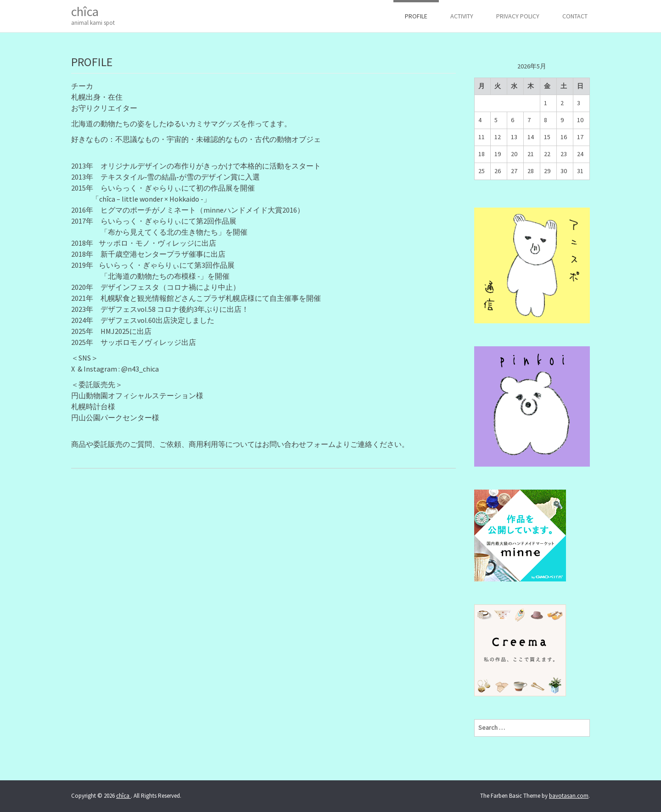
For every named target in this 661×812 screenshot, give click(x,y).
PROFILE (416, 16)
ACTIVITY (462, 16)
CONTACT (575, 16)
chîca (93, 15)
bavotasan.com (569, 796)
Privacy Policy (518, 16)
